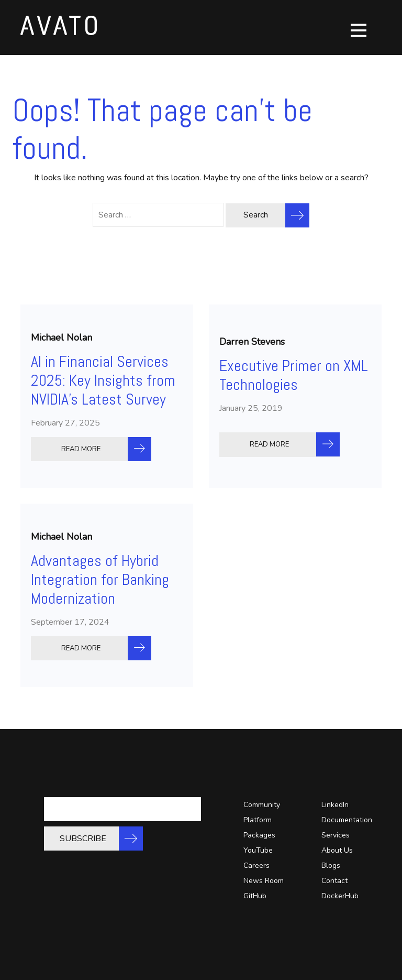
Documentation (347, 820)
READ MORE (81, 449)
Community (262, 805)
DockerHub (340, 896)
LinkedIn (335, 805)
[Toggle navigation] (359, 30)
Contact (334, 881)
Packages (259, 835)
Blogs (331, 865)
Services (336, 835)
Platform (258, 820)
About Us (337, 850)
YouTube (258, 850)
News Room (264, 881)
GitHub (255, 896)
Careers (256, 865)
